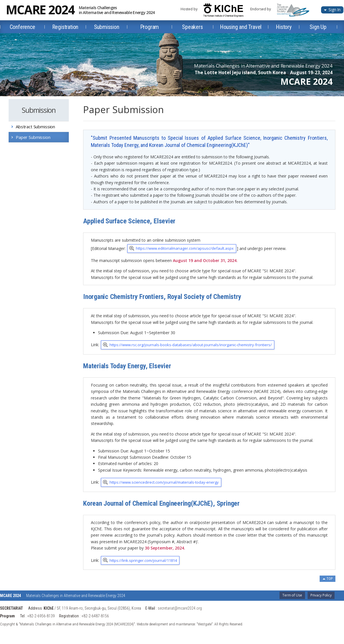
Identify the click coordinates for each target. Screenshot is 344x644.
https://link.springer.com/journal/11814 (143, 560)
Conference (23, 27)
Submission (107, 27)
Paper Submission (33, 137)
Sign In (335, 10)
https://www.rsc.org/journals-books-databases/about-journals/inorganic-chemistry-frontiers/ (191, 345)
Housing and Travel (241, 27)
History (284, 27)
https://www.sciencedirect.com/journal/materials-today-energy (164, 482)
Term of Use (292, 595)
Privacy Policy (321, 595)
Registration (65, 27)
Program (150, 27)
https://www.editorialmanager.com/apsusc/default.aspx (185, 248)
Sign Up (318, 27)
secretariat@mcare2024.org (180, 608)
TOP (330, 579)
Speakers (192, 27)
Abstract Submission (35, 127)
